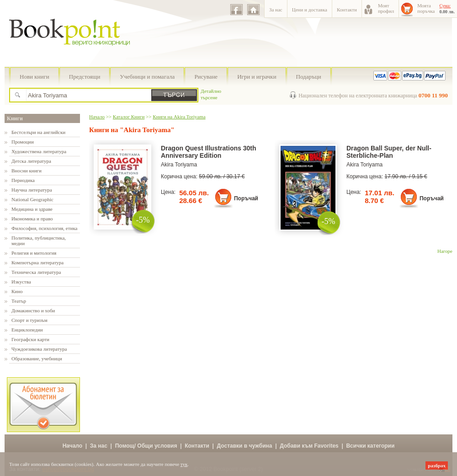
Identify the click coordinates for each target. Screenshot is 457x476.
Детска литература (31, 161)
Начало (97, 117)
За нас (276, 10)
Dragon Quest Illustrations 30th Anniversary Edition (208, 152)
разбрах (437, 465)
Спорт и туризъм (29, 320)
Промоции (23, 142)
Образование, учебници (37, 358)
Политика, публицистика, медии (39, 241)
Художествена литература (39, 151)
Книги (15, 118)
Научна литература (32, 190)
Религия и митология (34, 253)
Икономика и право (32, 219)
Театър (19, 301)
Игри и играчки (257, 77)
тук (184, 464)
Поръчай (246, 198)
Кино (17, 291)
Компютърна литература (37, 262)
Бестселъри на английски (38, 132)
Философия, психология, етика (44, 228)
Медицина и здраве (32, 209)
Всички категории (370, 446)
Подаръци (309, 77)
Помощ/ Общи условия (146, 446)
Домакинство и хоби (33, 310)
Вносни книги (27, 171)
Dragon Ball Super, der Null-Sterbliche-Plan (389, 152)
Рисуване (206, 77)
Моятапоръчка (426, 8)
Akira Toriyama (179, 165)
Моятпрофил (386, 8)
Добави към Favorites (309, 446)
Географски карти (30, 339)
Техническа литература (36, 272)
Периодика (23, 180)
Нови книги (35, 77)
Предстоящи (85, 77)
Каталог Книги (129, 117)
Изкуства (21, 282)
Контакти (347, 10)
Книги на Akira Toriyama (179, 117)
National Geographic (32, 199)
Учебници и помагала (147, 77)
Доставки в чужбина (245, 446)
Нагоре (445, 251)
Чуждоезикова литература (39, 349)
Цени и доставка (310, 10)
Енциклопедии (27, 330)
